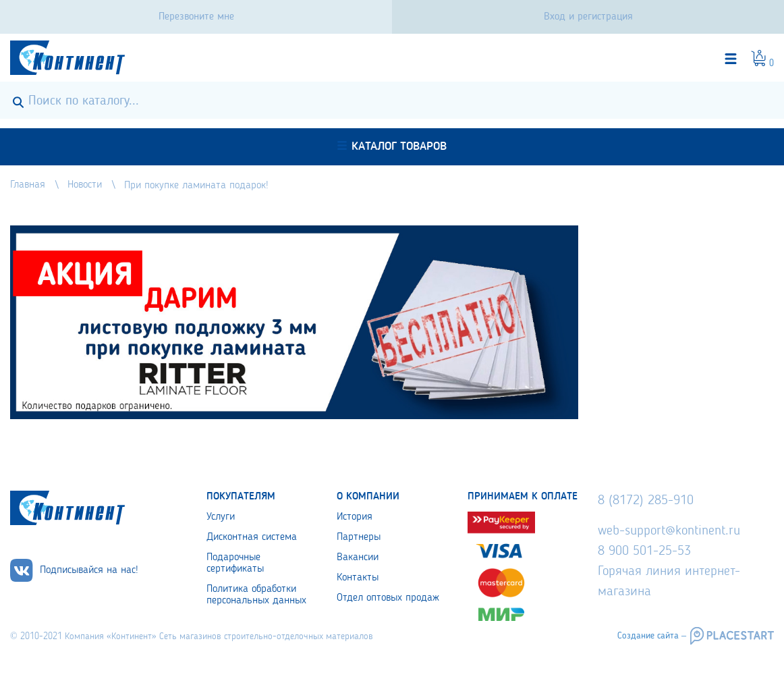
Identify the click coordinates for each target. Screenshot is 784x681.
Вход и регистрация (588, 17)
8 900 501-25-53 (644, 551)
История (355, 517)
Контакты (358, 578)
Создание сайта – (652, 636)
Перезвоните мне (196, 17)
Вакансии (358, 557)
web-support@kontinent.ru (669, 531)
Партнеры (359, 537)
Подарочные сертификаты (235, 563)
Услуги (221, 517)
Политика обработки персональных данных (256, 595)
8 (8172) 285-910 (646, 501)
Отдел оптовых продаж (388, 598)
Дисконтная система (252, 537)
